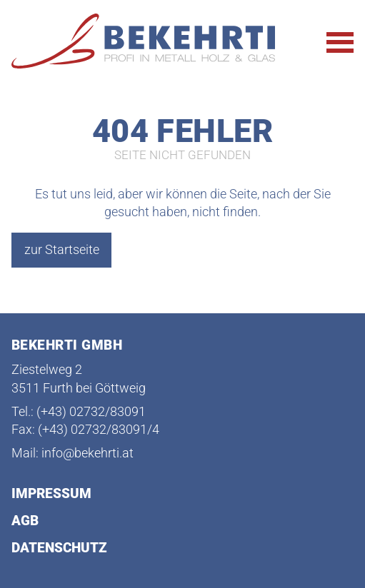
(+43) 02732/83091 (91, 412)
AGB (25, 521)
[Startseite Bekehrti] (149, 42)
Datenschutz (59, 548)
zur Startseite (62, 249)
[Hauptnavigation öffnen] (340, 42)
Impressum (51, 494)
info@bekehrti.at (87, 453)
